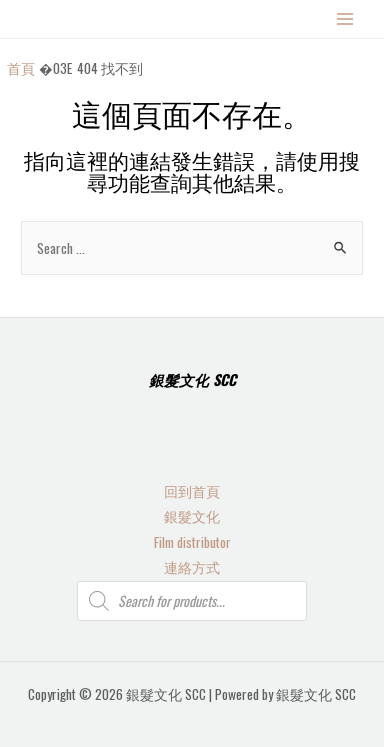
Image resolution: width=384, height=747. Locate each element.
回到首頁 (192, 491)
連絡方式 (192, 567)
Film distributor (192, 542)
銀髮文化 (192, 516)
